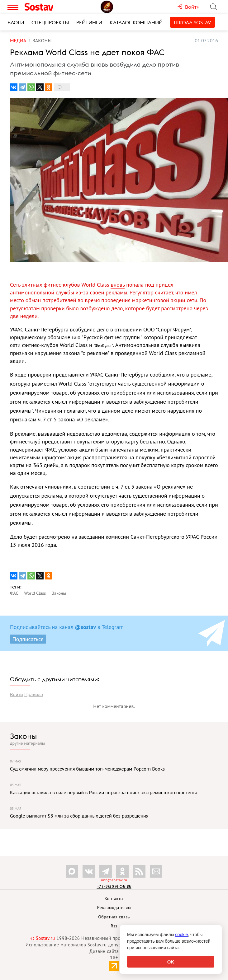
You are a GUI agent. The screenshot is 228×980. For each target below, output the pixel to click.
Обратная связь (114, 917)
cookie (182, 935)
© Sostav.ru (43, 938)
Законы (23, 736)
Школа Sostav (192, 22)
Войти (17, 694)
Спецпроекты (50, 22)
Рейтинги (89, 22)
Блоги (16, 22)
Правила (34, 694)
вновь (118, 285)
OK (171, 962)
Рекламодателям (114, 907)
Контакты (114, 898)
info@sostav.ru (114, 880)
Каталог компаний (136, 22)
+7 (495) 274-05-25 (114, 886)
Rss (114, 926)
